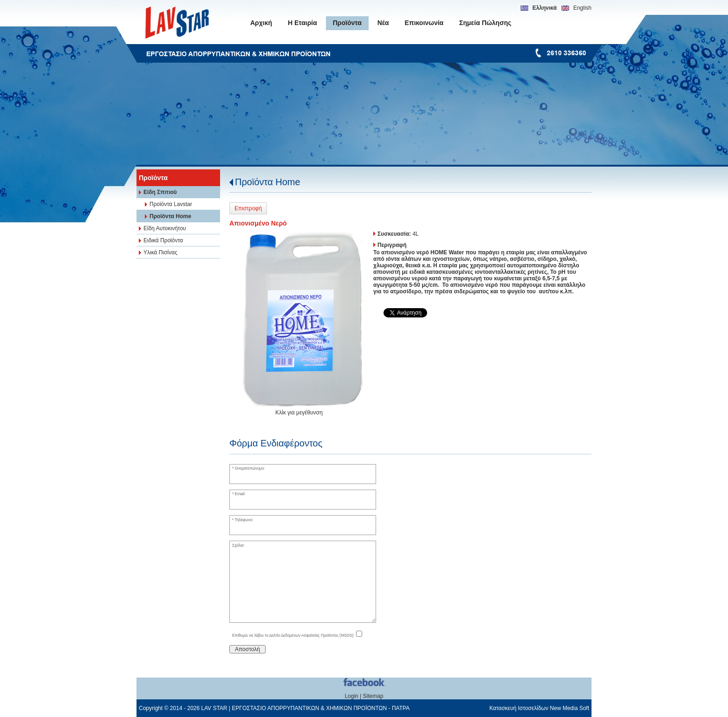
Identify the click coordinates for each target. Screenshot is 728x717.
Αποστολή (247, 649)
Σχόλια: (238, 545)
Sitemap (373, 696)
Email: (240, 494)
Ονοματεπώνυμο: (250, 468)
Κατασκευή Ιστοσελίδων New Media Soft (539, 708)
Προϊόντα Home (268, 182)
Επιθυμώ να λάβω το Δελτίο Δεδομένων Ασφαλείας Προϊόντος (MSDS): (293, 635)
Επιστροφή (248, 208)
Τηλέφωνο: (244, 520)
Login (351, 696)
